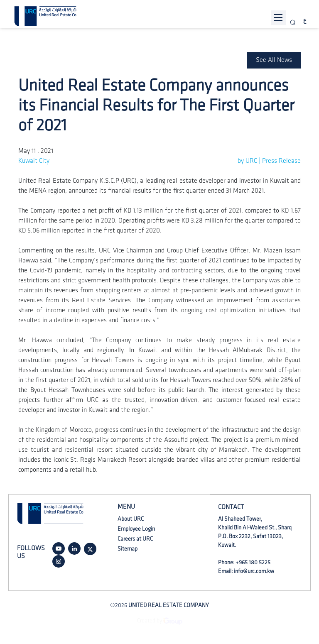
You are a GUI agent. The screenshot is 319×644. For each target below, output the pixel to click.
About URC (131, 519)
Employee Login (136, 529)
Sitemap (128, 549)
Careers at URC (135, 539)
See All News (274, 60)
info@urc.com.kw (254, 571)
